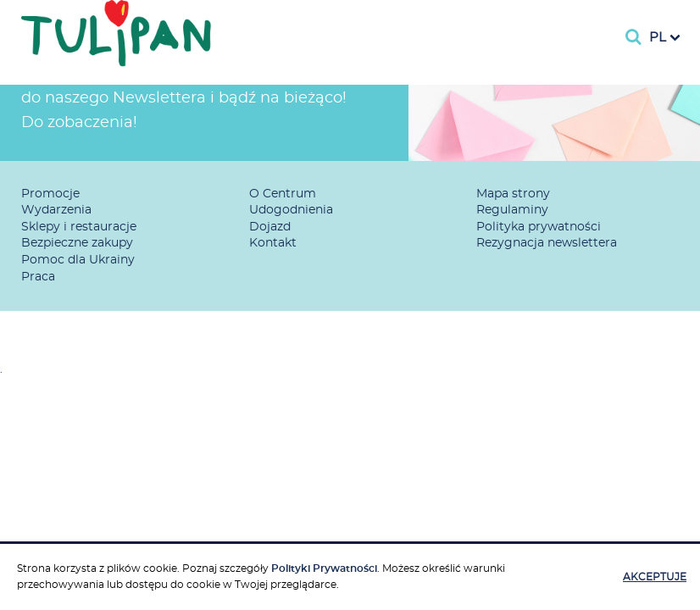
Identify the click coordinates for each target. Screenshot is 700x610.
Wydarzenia (56, 210)
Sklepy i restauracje (79, 227)
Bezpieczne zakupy (77, 243)
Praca (38, 277)
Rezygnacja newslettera (547, 243)
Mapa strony (513, 194)
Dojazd (270, 227)
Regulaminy (512, 210)
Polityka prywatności (539, 227)
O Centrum (283, 194)
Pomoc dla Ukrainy (78, 260)
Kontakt (273, 243)
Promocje (50, 194)
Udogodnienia (291, 210)
